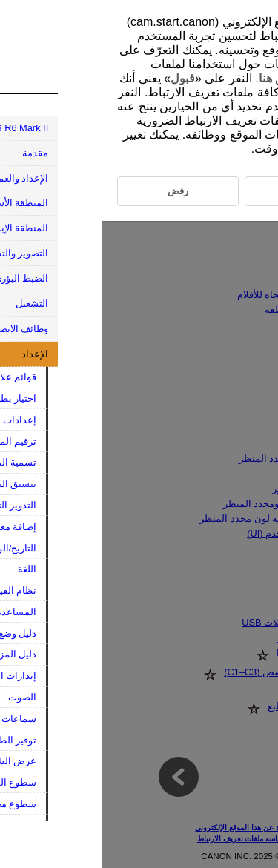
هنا (163, 78)
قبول (80, 78)
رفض (219, 106)
